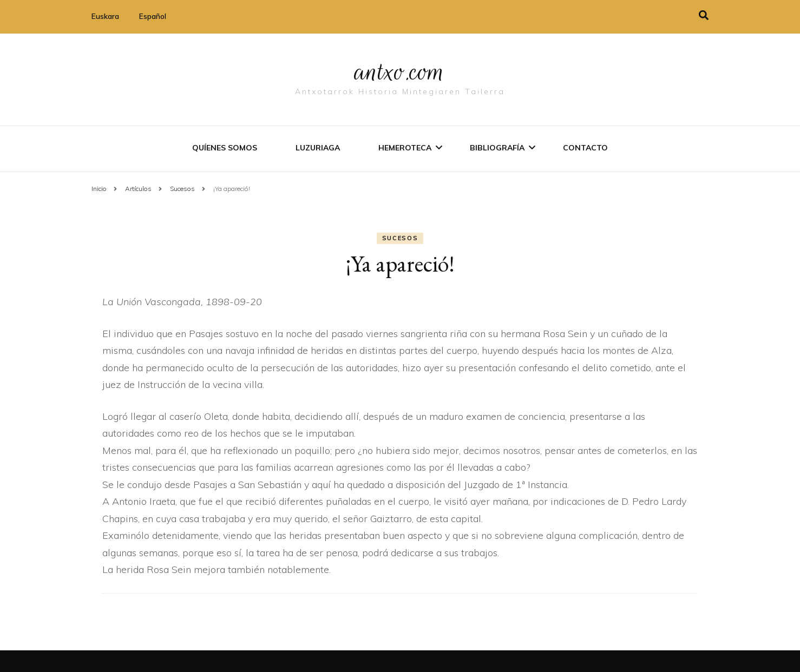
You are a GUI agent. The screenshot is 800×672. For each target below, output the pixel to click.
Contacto (585, 148)
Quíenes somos (225, 148)
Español (153, 16)
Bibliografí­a (497, 148)
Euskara (105, 16)
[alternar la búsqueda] (704, 15)
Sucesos (400, 238)
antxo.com (400, 71)
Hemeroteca (405, 148)
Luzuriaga (318, 148)
